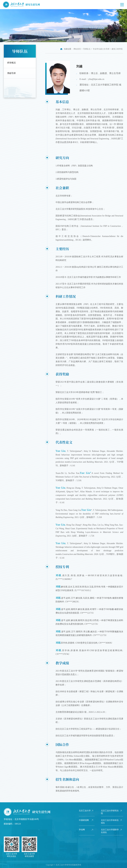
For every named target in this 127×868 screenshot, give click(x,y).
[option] (63, 26)
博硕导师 (11, 73)
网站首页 (77, 49)
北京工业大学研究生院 (109, 812)
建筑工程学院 (117, 49)
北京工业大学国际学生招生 (109, 831)
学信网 (82, 830)
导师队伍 (87, 49)
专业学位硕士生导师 (101, 49)
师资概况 (11, 63)
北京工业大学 (84, 812)
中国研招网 (84, 820)
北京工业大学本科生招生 (109, 822)
